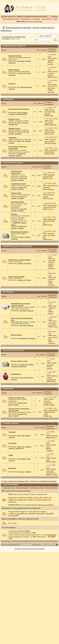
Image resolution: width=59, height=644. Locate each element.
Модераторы (23, 114)
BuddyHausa (13, 497)
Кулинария (12, 443)
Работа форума (14, 70)
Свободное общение (11, 423)
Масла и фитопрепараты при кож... (50, 112)
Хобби (11, 455)
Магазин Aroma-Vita (8, 16)
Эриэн (50, 225)
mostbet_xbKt (38, 497)
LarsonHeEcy (52, 535)
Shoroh (24, 132)
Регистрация (38, 21)
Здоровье (12, 432)
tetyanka (51, 189)
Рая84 (53, 462)
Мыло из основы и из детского (52, 323)
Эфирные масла (14, 128)
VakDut (39, 500)
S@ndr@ (48, 513)
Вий (19, 61)
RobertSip (29, 497)
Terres (56, 327)
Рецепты (14, 214)
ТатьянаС (28, 61)
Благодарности (26, 19)
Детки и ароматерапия (16, 277)
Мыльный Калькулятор (11, 19)
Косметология (8, 389)
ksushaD (52, 405)
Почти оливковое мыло (53, 308)
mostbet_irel (12, 502)
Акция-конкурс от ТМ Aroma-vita (53, 86)
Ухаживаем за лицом (18, 184)
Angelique (25, 113)
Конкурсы (12, 84)
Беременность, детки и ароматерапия (17, 246)
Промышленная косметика (13, 350)
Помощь (55, 16)
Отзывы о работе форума (53, 73)
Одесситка (12, 63)
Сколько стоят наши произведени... (51, 471)
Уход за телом (16, 193)
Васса (22, 61)
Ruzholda (54, 475)
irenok (52, 134)
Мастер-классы (17, 335)
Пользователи (47, 19)
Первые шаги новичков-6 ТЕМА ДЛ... (50, 221)
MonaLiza (51, 268)
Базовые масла (14, 119)
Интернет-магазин (15, 56)
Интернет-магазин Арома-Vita (14, 46)
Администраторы (26, 87)
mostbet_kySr (22, 500)
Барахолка (12, 468)
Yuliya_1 (51, 178)
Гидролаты (12, 137)
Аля (10, 513)
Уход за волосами (17, 202)
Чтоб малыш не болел (52, 279)
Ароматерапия (8, 99)
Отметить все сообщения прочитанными (43, 481)
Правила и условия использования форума (32, 16)
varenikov (39, 513)
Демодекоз (54, 436)
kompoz (51, 198)
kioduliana (49, 451)
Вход (32, 21)
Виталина (51, 92)
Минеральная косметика (20, 232)
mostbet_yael (47, 497)
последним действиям (30, 505)
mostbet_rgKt (13, 500)
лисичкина (18, 513)
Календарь (36, 19)
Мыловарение (8, 292)
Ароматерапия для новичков (19, 109)
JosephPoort (21, 497)
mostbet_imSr (32, 500)
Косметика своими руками (13, 163)
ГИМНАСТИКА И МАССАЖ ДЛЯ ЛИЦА (51, 412)
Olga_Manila (29, 513)
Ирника (52, 154)
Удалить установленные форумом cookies (15, 481)
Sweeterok (52, 343)
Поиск (55, 19)
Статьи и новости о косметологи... (49, 401)
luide (51, 115)
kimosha (51, 64)
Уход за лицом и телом (19, 361)
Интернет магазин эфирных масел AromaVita (30, 549)
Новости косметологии (17, 398)
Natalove (50, 368)
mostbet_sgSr (46, 500)
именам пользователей (46, 505)
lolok (51, 416)
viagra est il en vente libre (53, 337)
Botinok (51, 314)
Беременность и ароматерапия (20, 260)
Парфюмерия (16, 374)
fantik (54, 381)
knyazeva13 (12, 515)
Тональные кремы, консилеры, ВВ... (49, 235)
